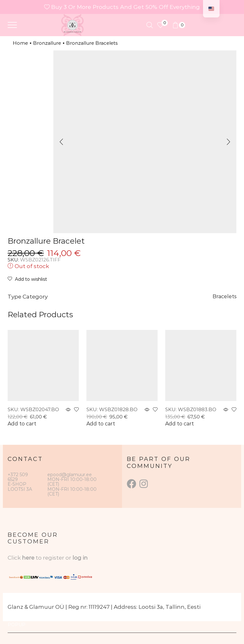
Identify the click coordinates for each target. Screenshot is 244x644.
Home (20, 43)
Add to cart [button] (22, 424)
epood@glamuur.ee (70, 475)
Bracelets (224, 296)
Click (15, 558)
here (28, 558)
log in (80, 558)
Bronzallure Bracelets (92, 43)
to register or (54, 558)
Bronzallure (47, 43)
